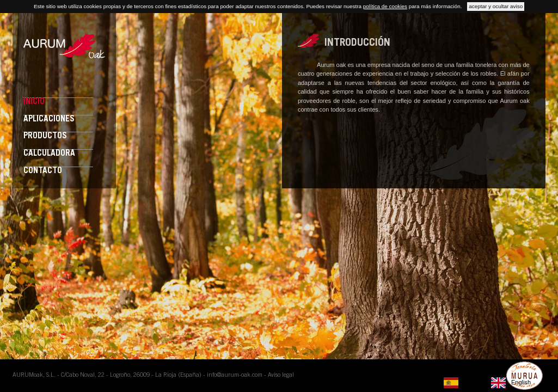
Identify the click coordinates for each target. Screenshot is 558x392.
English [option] (521, 382)
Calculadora (49, 154)
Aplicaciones (49, 120)
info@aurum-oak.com (235, 375)
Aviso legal (281, 375)
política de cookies (385, 6)
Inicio (34, 102)
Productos (45, 136)
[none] (465, 383)
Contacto (43, 171)
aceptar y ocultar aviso (496, 6)
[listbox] (490, 383)
